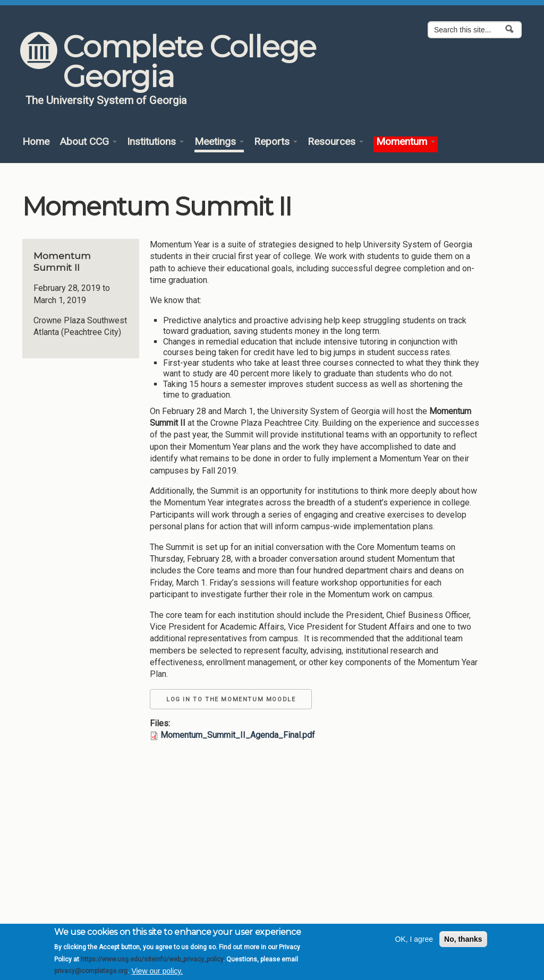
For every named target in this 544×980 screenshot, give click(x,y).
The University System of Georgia (106, 100)
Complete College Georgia (189, 62)
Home (36, 142)
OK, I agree (414, 942)
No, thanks (463, 942)
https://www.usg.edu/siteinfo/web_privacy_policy (152, 962)
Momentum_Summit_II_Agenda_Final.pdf (238, 735)
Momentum (406, 142)
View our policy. (157, 974)
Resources (335, 142)
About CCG (88, 142)
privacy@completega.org (91, 974)
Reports (276, 142)
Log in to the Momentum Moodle (231, 699)
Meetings (219, 142)
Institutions (155, 142)
